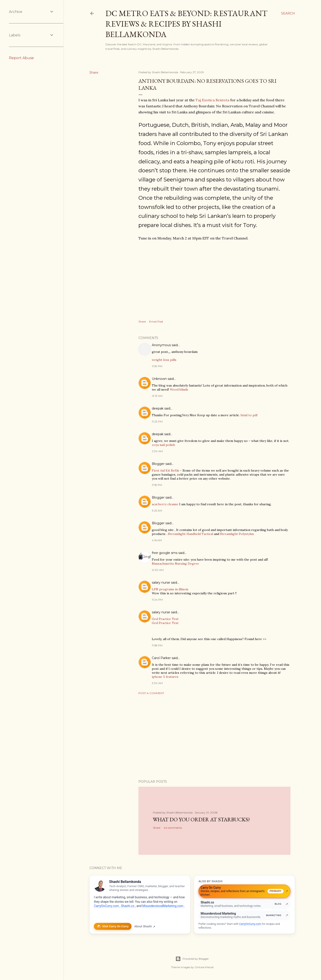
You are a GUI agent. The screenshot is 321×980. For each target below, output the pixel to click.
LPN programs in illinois (170, 589)
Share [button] (94, 73)
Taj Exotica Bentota (212, 100)
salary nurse (161, 583)
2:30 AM (157, 451)
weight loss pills (164, 360)
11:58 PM (157, 645)
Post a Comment (151, 693)
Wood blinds (179, 389)
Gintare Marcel (204, 967)
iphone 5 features (165, 677)
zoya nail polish (163, 445)
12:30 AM (158, 570)
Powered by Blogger (192, 959)
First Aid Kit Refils (166, 470)
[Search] (288, 13)
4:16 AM (157, 540)
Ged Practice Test (165, 619)
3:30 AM (157, 683)
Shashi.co (128, 906)
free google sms (165, 553)
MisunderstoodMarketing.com (163, 906)
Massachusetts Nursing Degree (175, 564)
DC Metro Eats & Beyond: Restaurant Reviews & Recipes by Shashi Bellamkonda (186, 24)
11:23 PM (157, 421)
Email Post (156, 321)
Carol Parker (161, 658)
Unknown (159, 379)
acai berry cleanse (165, 504)
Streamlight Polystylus (237, 534)
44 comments (173, 828)
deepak (158, 408)
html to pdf (249, 415)
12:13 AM (157, 396)
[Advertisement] (214, 737)
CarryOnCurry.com (107, 906)
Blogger (158, 464)
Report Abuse (21, 58)
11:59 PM (157, 366)
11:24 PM (157, 600)
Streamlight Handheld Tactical (190, 534)
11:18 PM (157, 485)
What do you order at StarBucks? (202, 819)
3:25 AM (157, 511)
